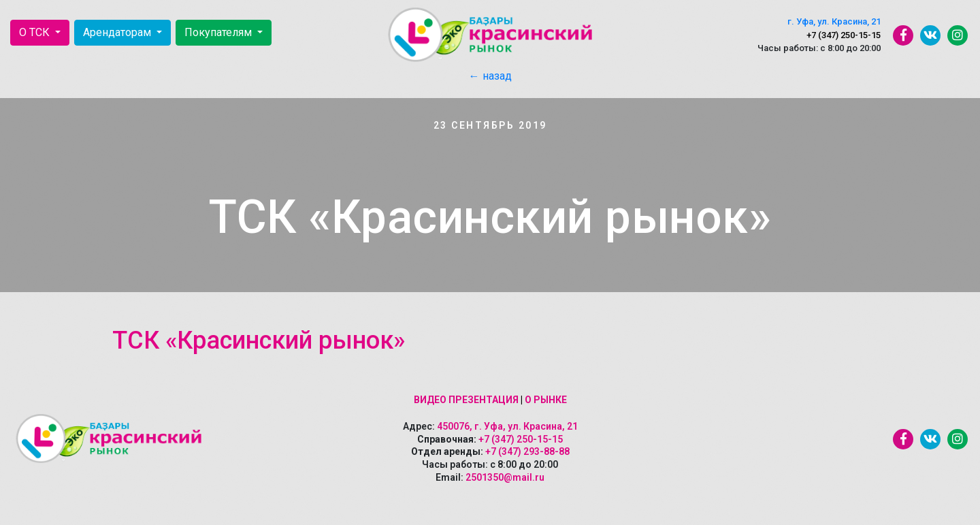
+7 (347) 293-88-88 (527, 451)
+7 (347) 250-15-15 (844, 35)
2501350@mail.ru (505, 477)
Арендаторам (118, 32)
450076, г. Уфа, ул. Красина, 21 (507, 426)
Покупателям (219, 32)
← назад (490, 76)
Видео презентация (466, 400)
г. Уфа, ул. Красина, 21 (834, 21)
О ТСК (36, 32)
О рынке (546, 400)
